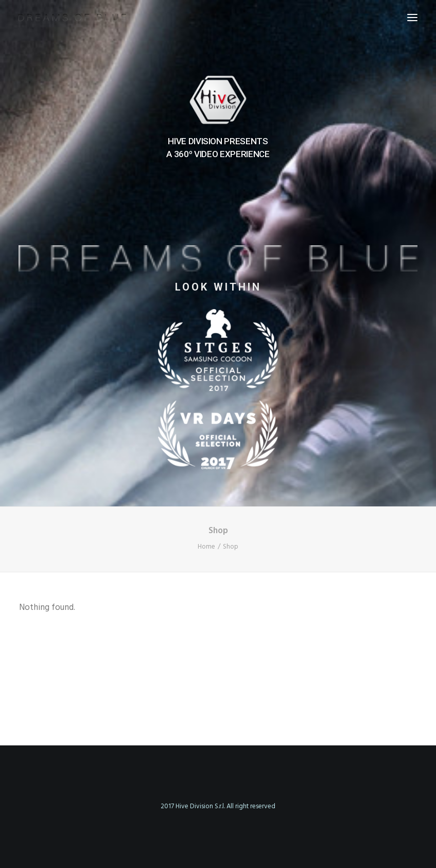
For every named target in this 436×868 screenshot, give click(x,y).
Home (206, 547)
